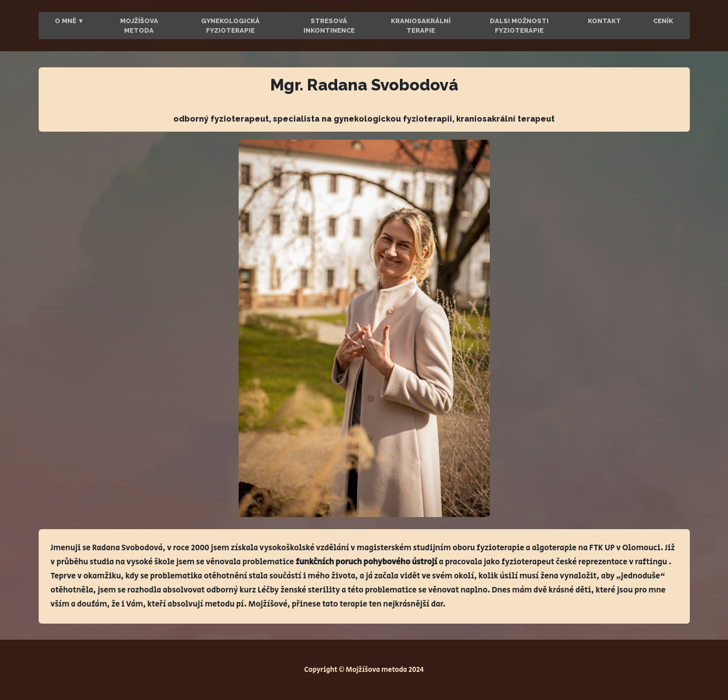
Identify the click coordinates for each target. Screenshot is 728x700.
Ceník (663, 21)
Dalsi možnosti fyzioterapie (519, 26)
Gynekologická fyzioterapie (230, 26)
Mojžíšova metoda (139, 26)
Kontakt (604, 21)
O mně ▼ (70, 21)
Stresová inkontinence (329, 26)
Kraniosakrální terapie (421, 26)
